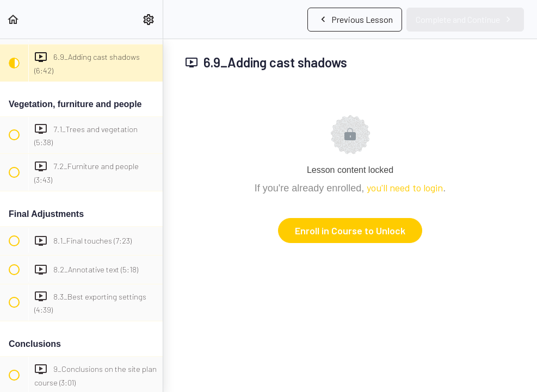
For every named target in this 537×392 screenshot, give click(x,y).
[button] (14, 19)
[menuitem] (149, 19)
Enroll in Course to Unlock (350, 231)
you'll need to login (405, 188)
